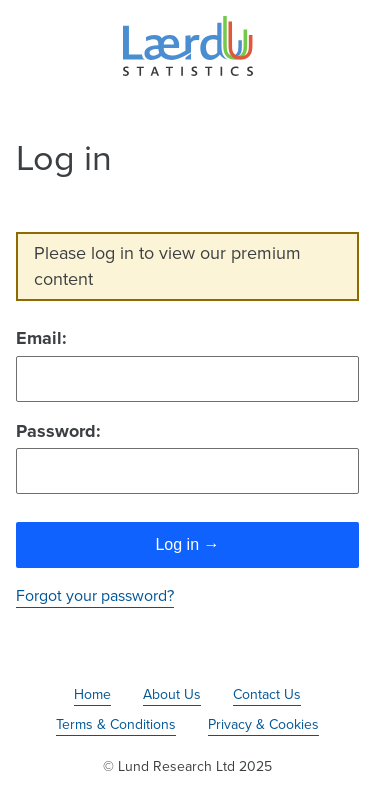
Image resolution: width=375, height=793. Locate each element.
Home (92, 694)
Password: (58, 431)
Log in (187, 544)
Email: (41, 338)
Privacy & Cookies (263, 724)
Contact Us (267, 694)
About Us (172, 694)
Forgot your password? (95, 595)
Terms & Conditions (116, 724)
